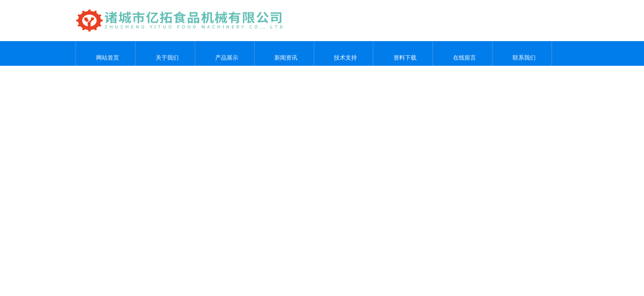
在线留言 (462, 53)
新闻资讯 (284, 53)
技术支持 (343, 53)
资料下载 (403, 53)
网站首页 (106, 53)
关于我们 (165, 53)
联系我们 (522, 53)
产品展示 (225, 53)
